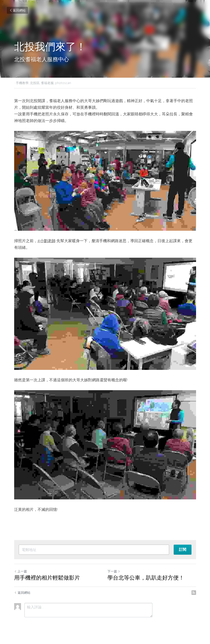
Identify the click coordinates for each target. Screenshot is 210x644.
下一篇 (114, 571)
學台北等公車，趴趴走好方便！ (146, 578)
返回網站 (17, 10)
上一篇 (21, 571)
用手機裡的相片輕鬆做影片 (47, 578)
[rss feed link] (194, 593)
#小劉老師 (47, 241)
